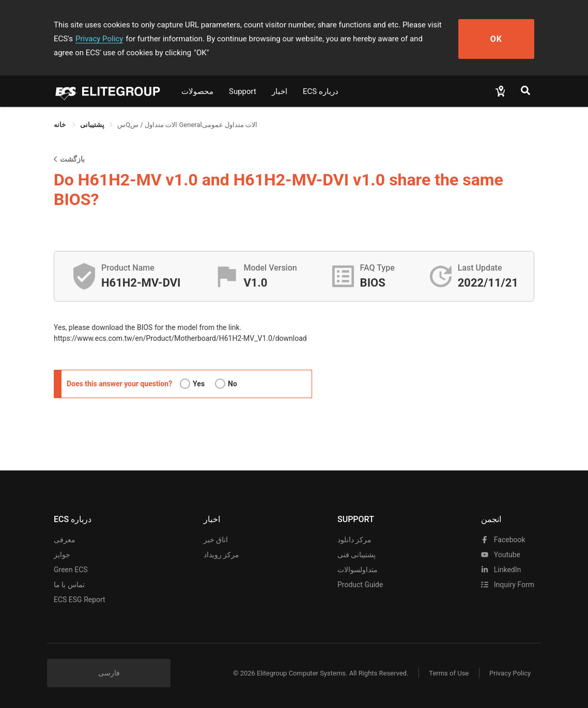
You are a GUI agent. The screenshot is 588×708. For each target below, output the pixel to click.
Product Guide (360, 585)
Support (243, 91)
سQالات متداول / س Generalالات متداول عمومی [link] (187, 125)
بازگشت (69, 159)
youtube (501, 555)
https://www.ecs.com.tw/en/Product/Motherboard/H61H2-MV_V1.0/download (180, 338)
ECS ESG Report (80, 600)
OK (497, 39)
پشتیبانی (92, 125)
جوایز (62, 555)
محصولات (197, 91)
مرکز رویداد (221, 555)
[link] (92, 125)
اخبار (280, 91)
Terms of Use (449, 673)
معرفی (65, 540)
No (233, 384)
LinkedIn (501, 570)
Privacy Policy (99, 39)
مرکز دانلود (354, 540)
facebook (503, 540)
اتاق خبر (216, 540)
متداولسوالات (358, 570)
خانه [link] (60, 125)
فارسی (109, 673)
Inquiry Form (508, 585)
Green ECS (71, 570)
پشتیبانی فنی (357, 555)
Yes (199, 384)
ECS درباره (321, 91)
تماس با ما (69, 585)
